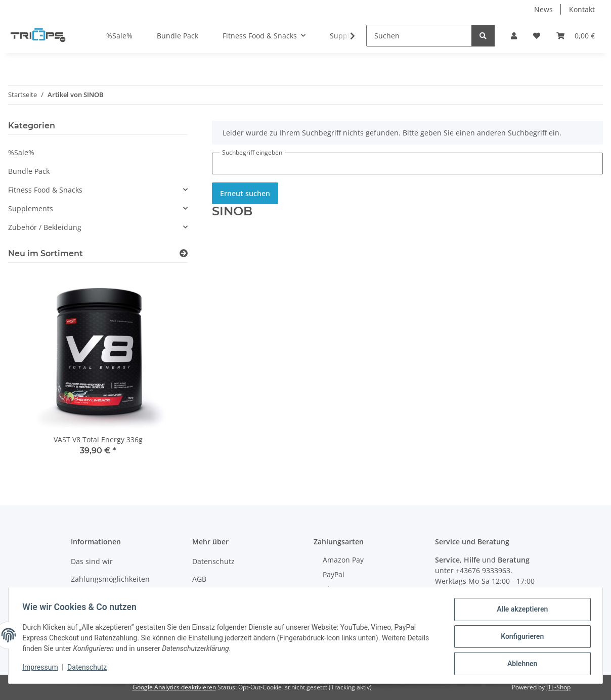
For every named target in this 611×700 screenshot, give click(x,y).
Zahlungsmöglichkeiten (110, 579)
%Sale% (21, 152)
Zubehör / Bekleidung (45, 227)
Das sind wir (92, 561)
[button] (514, 36)
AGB (199, 579)
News (543, 9)
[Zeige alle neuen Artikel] (184, 253)
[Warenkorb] (576, 36)
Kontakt (582, 9)
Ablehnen (520, 664)
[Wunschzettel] (537, 36)
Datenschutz (213, 561)
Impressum (42, 669)
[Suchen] (419, 36)
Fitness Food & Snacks (45, 190)
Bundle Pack (29, 171)
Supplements (31, 208)
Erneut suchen (245, 193)
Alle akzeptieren (520, 612)
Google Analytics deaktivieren (174, 687)
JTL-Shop (558, 687)
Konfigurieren (520, 638)
